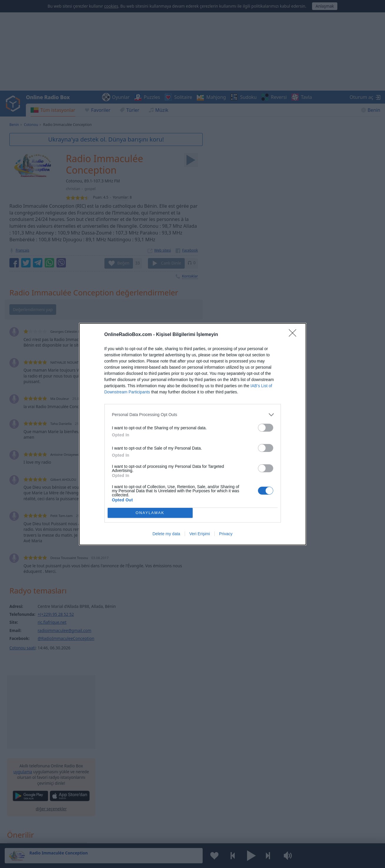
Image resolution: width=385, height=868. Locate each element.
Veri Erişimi (200, 534)
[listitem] (193, 415)
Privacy (226, 534)
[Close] (294, 335)
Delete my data (166, 534)
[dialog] (193, 434)
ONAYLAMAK (150, 513)
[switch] (266, 428)
